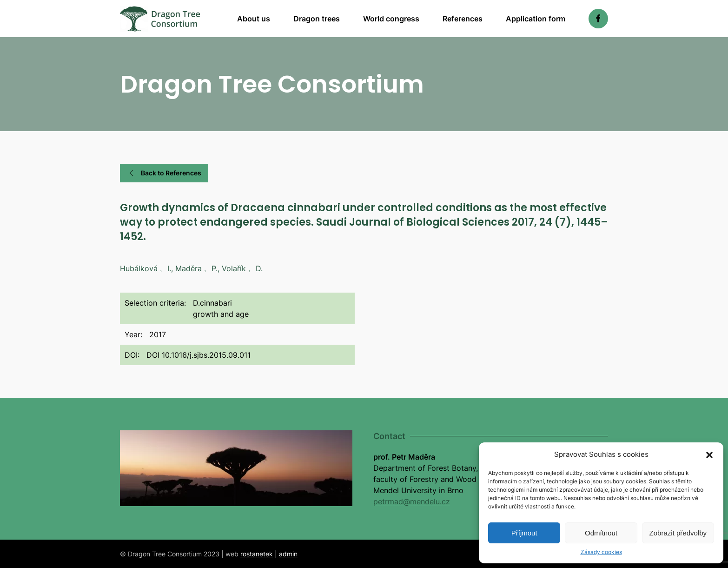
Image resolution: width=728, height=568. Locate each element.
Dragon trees (317, 19)
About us (254, 19)
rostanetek (257, 554)
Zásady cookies (601, 552)
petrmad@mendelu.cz (412, 501)
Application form (536, 19)
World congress (391, 19)
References (463, 19)
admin (288, 554)
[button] (709, 454)
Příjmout (524, 533)
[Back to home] (160, 19)
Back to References (164, 173)
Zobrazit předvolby (678, 533)
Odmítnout (601, 533)
